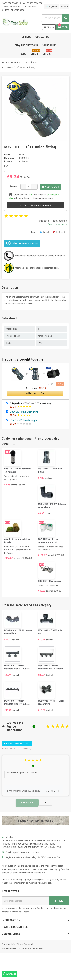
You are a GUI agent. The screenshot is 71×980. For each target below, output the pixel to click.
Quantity (14, 186)
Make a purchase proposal (22, 243)
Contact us (30, 7)
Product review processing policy (17, 749)
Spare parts (18, 10)
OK (59, 901)
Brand (7, 155)
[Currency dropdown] (64, 7)
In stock (8, 161)
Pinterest (59, 232)
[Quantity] (28, 187)
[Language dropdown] (51, 7)
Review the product (17, 743)
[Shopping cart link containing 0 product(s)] (63, 27)
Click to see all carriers (36, 205)
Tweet (44, 232)
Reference (9, 158)
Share (31, 232)
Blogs (5, 10)
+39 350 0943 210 (12, 3)
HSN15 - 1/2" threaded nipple (23, 420)
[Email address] (25, 901)
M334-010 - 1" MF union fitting (24, 412)
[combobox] (55, 18)
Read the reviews (57, 224)
